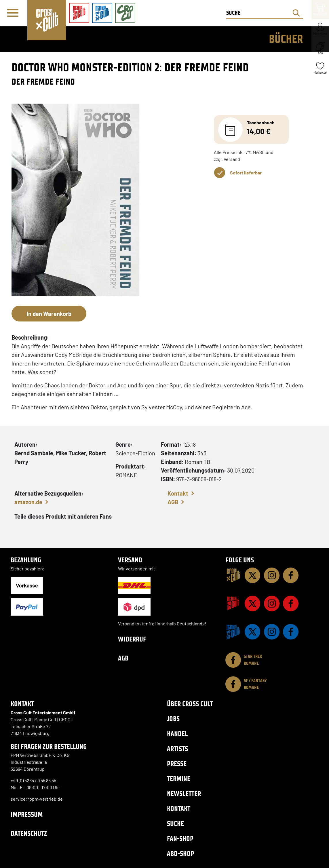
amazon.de (28, 502)
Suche (175, 824)
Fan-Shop (180, 839)
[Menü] (14, 13)
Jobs (173, 719)
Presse (177, 764)
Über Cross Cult (190, 704)
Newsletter (184, 794)
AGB (173, 502)
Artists (177, 749)
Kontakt (178, 493)
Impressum (27, 814)
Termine (179, 779)
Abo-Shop (180, 853)
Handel (177, 734)
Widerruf (132, 639)
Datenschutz (29, 833)
